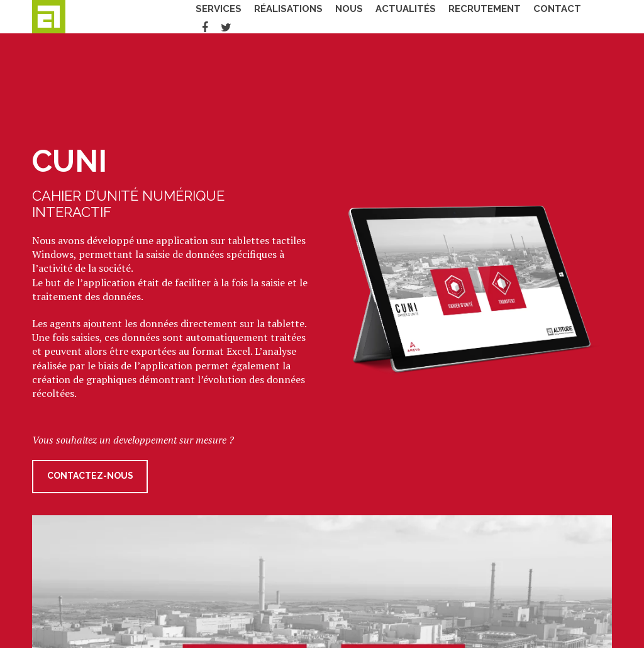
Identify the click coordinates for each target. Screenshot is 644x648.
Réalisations (273, 16)
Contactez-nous (90, 477)
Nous (333, 16)
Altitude (73, 17)
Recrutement (469, 16)
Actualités (390, 16)
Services (203, 16)
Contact (541, 16)
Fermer (605, 67)
